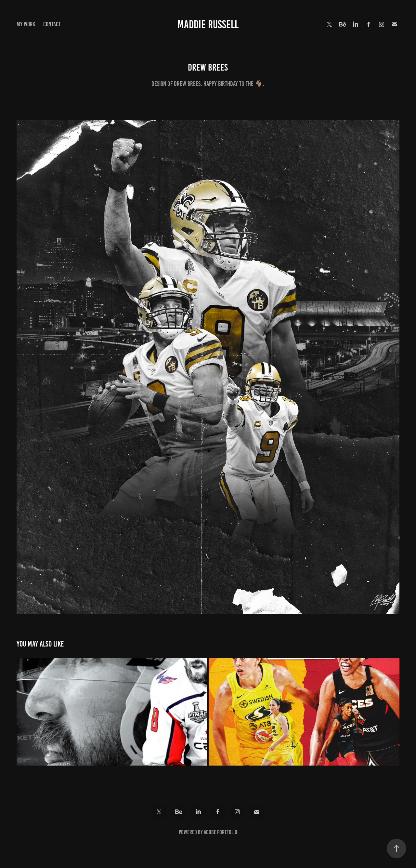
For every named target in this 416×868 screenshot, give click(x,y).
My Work (26, 24)
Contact (52, 24)
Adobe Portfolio (221, 832)
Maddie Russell (208, 24)
